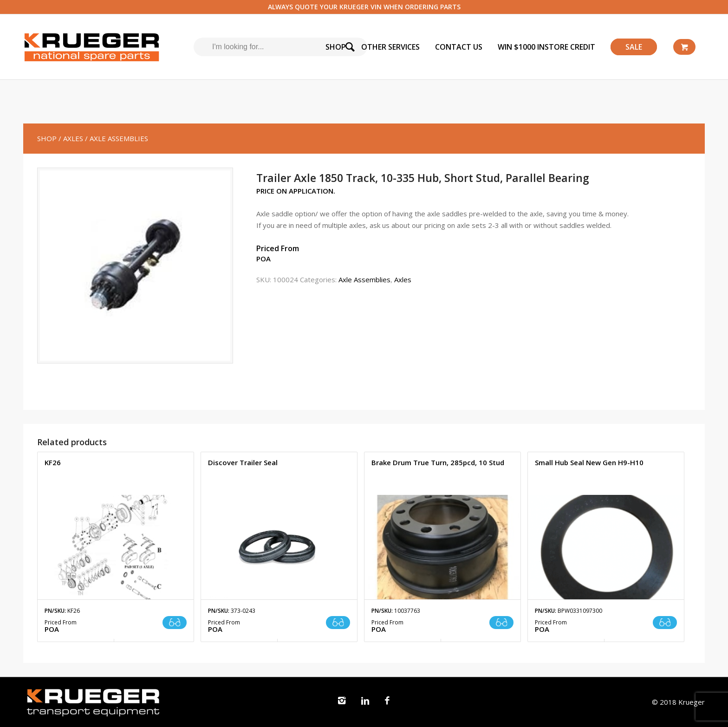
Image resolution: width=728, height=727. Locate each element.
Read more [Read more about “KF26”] (175, 623)
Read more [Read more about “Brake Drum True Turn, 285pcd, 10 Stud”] (501, 623)
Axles (403, 279)
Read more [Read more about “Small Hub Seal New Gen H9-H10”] (665, 623)
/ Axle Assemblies (117, 138)
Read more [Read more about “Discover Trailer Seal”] (338, 623)
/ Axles (71, 138)
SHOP (47, 138)
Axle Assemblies (364, 279)
